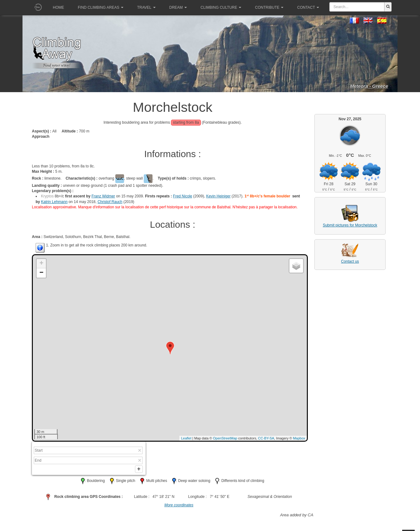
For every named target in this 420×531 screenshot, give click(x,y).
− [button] (41, 273)
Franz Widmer (103, 196)
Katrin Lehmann (54, 202)
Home (58, 7)
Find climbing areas (101, 7)
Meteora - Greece (369, 86)
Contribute (269, 7)
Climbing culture (221, 7)
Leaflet (186, 438)
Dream (178, 7)
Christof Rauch (110, 202)
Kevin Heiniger (218, 196)
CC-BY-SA (266, 438)
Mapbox (299, 438)
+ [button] (41, 264)
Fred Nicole (183, 196)
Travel (146, 7)
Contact (308, 7)
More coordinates (179, 506)
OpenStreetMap (225, 438)
